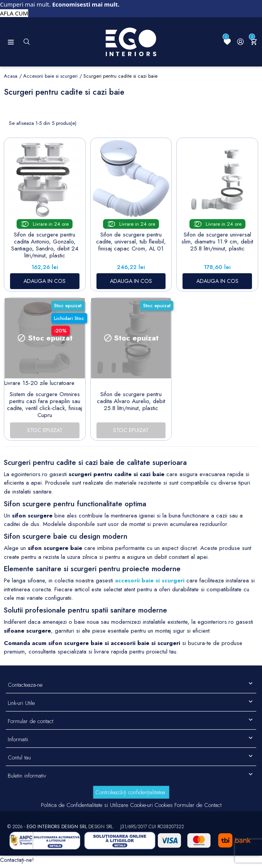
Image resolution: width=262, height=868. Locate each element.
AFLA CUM (14, 13)
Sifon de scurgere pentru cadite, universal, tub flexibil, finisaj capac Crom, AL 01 (131, 242)
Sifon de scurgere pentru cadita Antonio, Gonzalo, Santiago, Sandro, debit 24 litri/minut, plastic (45, 245)
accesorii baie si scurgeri (150, 580)
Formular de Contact (198, 805)
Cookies (164, 805)
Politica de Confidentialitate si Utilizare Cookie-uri (97, 805)
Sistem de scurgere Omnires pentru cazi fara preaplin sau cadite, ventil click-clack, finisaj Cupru (45, 405)
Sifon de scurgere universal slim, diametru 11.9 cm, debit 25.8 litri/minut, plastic (217, 242)
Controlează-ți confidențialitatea (130, 792)
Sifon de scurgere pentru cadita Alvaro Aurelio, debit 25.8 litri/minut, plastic (131, 401)
